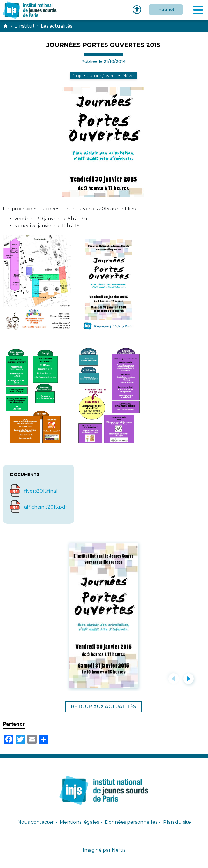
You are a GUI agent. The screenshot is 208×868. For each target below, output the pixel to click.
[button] (174, 679)
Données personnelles (131, 822)
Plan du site (177, 822)
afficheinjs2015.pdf (46, 507)
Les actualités (57, 26)
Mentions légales (79, 822)
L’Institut (24, 26)
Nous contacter (36, 822)
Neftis (119, 850)
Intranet (166, 10)
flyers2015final (41, 491)
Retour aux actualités (103, 706)
